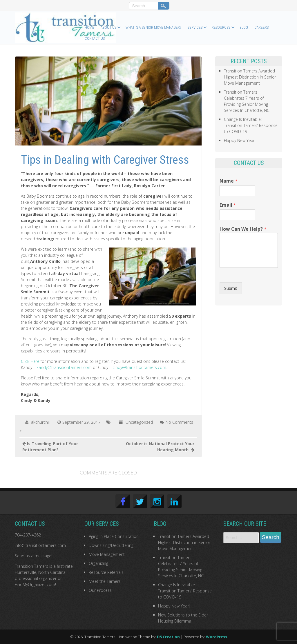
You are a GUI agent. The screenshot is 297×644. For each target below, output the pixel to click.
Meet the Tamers (105, 581)
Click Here (30, 361)
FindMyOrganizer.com (35, 584)
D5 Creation (168, 637)
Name (229, 181)
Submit (231, 288)
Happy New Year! (240, 140)
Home (89, 27)
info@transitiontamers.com (40, 545)
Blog (244, 27)
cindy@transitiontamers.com (139, 367)
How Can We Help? (243, 229)
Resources (221, 27)
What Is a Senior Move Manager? (153, 27)
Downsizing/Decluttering (111, 545)
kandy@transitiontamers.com (64, 367)
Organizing (98, 563)
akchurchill (41, 422)
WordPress (217, 637)
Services (195, 27)
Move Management (107, 554)
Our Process (100, 590)
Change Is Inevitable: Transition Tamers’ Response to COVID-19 (251, 125)
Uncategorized (139, 422)
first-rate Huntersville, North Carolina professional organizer (44, 572)
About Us (108, 27)
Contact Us (95, 38)
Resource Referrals (106, 572)
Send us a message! (33, 556)
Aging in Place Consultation (114, 536)
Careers (261, 27)
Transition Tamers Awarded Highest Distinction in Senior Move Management (250, 77)
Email (228, 205)
